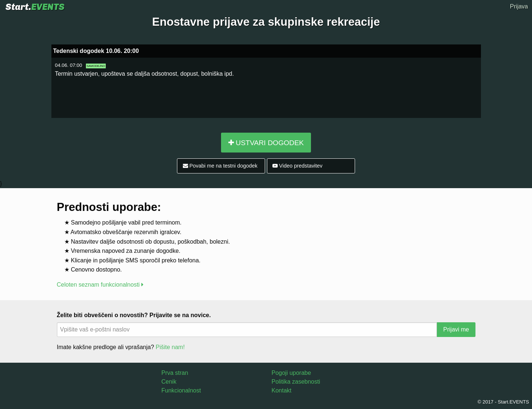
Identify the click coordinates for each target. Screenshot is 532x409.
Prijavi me (456, 329)
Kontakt (282, 390)
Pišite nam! (170, 347)
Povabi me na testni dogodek (220, 166)
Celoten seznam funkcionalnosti (100, 285)
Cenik (169, 382)
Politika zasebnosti (296, 382)
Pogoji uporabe (292, 373)
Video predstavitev (297, 166)
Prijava (519, 6)
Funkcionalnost (181, 390)
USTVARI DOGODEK (266, 143)
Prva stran (175, 373)
